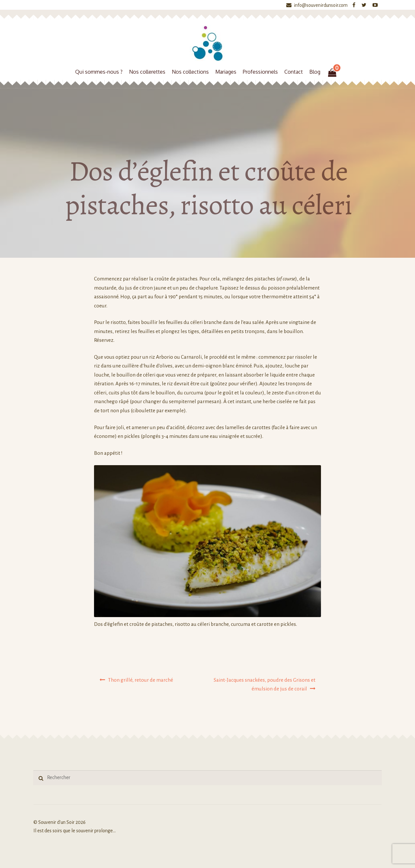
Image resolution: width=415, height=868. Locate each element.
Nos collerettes (147, 72)
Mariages (226, 72)
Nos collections (190, 72)
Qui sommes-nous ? (99, 72)
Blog (315, 72)
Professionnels (260, 72)
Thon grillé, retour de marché (141, 680)
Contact (294, 72)
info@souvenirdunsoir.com (316, 5)
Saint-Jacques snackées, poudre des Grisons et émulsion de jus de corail (265, 684)
